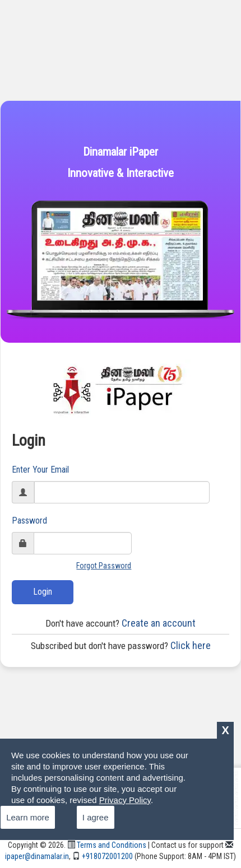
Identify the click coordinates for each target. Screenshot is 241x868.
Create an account (121, 623)
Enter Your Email (40, 470)
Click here (121, 645)
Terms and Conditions (107, 845)
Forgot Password (104, 566)
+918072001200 (103, 856)
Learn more (28, 817)
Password (29, 521)
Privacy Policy (125, 800)
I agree (96, 817)
